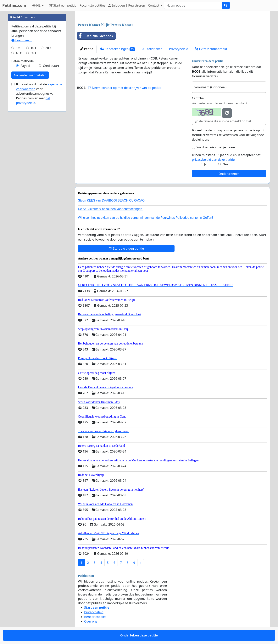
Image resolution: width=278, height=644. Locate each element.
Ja (205, 164)
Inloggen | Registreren (127, 5)
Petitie (87, 49)
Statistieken (152, 49)
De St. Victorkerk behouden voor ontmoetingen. (111, 209)
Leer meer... (22, 40)
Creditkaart (51, 66)
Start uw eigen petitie (126, 248)
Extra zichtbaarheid (211, 49)
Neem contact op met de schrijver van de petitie (125, 88)
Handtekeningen (117, 49)
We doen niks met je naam (216, 147)
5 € (18, 48)
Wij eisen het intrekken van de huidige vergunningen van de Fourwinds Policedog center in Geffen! (145, 218)
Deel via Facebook (95, 36)
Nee (225, 164)
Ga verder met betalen (30, 75)
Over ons (91, 621)
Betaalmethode (22, 61)
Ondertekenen (229, 174)
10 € (34, 48)
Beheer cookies (95, 617)
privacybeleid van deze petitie (213, 160)
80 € (34, 53)
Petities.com (14, 5)
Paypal (25, 66)
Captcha (198, 98)
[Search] (193, 5)
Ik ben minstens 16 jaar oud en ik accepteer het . (226, 157)
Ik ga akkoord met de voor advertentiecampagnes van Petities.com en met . (39, 94)
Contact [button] (154, 5)
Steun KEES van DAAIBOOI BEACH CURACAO (111, 200)
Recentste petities (92, 5)
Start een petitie (63, 5)
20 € (48, 48)
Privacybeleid (179, 49)
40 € (19, 53)
